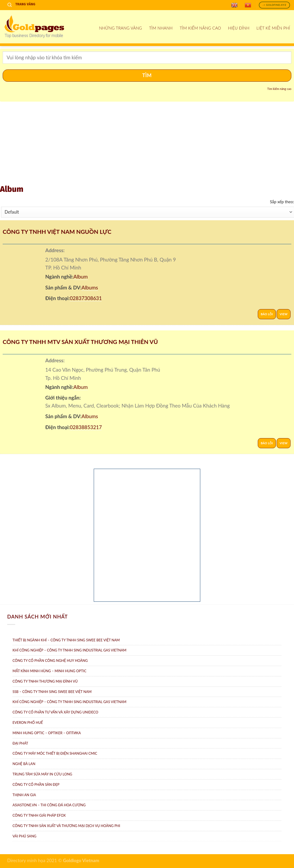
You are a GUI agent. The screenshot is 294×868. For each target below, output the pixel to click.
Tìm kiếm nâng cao (200, 28)
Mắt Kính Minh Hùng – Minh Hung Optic (49, 671)
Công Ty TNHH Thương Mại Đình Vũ (45, 681)
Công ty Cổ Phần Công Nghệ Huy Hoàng (50, 661)
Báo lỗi (267, 314)
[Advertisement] (147, 144)
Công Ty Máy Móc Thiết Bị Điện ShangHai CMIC (55, 753)
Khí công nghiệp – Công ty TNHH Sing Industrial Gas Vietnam (70, 702)
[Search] (10, 5)
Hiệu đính (239, 28)
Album (81, 277)
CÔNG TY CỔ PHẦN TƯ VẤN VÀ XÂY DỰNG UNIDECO (55, 712)
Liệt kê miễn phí (273, 28)
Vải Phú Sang (24, 836)
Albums (90, 287)
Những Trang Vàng (121, 28)
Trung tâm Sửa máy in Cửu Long (42, 774)
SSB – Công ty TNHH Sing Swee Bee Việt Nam (52, 692)
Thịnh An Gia (24, 795)
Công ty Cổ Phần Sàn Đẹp (36, 784)
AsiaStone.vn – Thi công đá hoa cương (49, 805)
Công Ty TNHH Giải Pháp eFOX (39, 815)
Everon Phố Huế (28, 722)
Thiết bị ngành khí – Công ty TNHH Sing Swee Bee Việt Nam (66, 640)
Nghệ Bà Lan (24, 764)
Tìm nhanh (161, 28)
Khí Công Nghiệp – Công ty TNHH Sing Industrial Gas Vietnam (70, 650)
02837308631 (86, 298)
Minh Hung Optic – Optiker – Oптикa (47, 733)
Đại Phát (20, 743)
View (284, 314)
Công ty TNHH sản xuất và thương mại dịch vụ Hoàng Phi (66, 826)
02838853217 (86, 427)
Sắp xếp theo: (282, 202)
